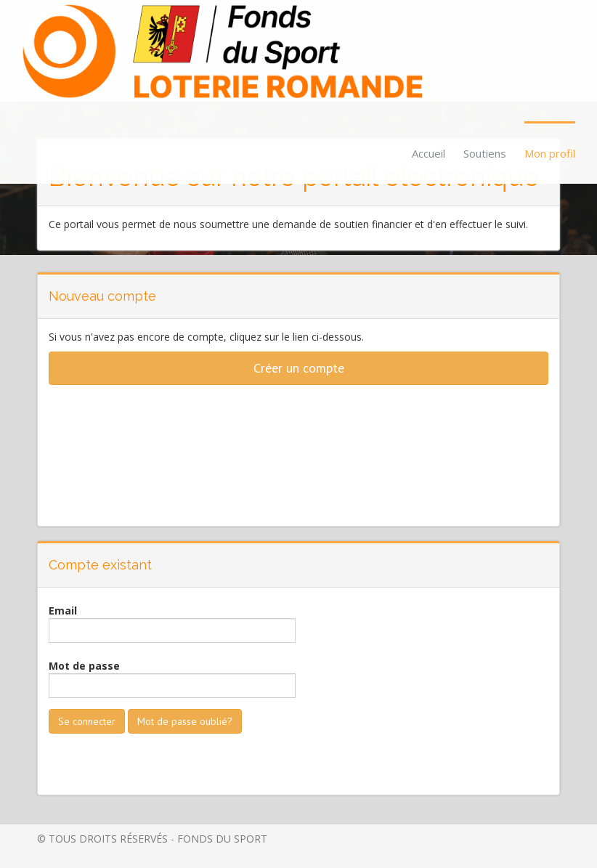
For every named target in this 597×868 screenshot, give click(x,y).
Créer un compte (299, 368)
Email (63, 611)
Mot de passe (84, 666)
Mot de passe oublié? (185, 721)
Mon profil (550, 153)
